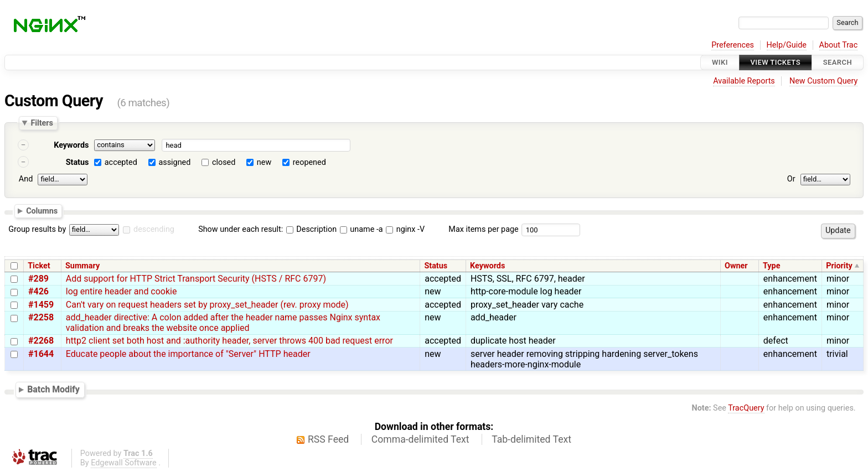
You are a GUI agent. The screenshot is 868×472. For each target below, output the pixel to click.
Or (791, 179)
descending (154, 229)
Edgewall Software (124, 463)
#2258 (41, 317)
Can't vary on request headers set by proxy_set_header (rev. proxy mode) (207, 305)
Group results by (37, 229)
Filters (42, 123)
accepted (121, 162)
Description (311, 229)
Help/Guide (787, 45)
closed (224, 162)
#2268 (41, 341)
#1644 (41, 354)
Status (77, 162)
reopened (309, 162)
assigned (174, 162)
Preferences (733, 45)
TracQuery (746, 408)
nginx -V (405, 229)
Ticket (39, 266)
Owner (736, 266)
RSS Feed (328, 439)
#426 (38, 291)
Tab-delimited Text (531, 439)
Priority (839, 266)
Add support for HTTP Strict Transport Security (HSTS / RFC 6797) (196, 279)
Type (771, 266)
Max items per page (483, 229)
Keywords (71, 145)
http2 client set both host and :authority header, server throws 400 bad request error (229, 341)
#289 (38, 279)
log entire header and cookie (122, 291)
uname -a (361, 229)
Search (838, 62)
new (264, 162)
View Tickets (776, 62)
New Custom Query (823, 81)
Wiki (720, 62)
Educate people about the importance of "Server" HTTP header (188, 354)
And (26, 179)
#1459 (41, 305)
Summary (82, 266)
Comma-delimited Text (420, 439)
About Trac (839, 45)
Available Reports (744, 81)
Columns (42, 210)
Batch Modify (53, 389)
